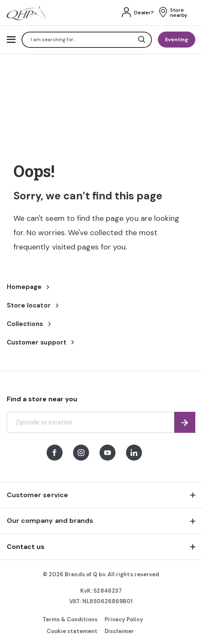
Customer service (37, 495)
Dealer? (144, 13)
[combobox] (87, 40)
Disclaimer (119, 631)
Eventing (177, 40)
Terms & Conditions (70, 619)
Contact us (26, 547)
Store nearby (179, 13)
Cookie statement (72, 631)
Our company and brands (50, 521)
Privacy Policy (124, 619)
